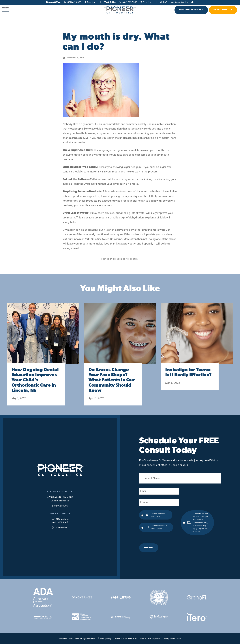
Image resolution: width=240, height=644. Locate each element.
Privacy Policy (106, 639)
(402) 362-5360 (128, 2)
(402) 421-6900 (73, 2)
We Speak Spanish (179, 2)
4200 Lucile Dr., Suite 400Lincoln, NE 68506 (60, 499)
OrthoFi (164, 2)
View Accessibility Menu (150, 639)
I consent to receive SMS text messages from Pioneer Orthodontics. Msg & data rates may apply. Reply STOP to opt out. (200, 523)
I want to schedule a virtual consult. (159, 527)
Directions (91, 2)
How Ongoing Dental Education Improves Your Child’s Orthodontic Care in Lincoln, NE (35, 380)
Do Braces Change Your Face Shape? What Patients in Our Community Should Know (112, 380)
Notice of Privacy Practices (126, 639)
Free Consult (223, 10)
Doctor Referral (191, 10)
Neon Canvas (175, 639)
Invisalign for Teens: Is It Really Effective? (188, 373)
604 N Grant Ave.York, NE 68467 (60, 521)
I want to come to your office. (158, 515)
